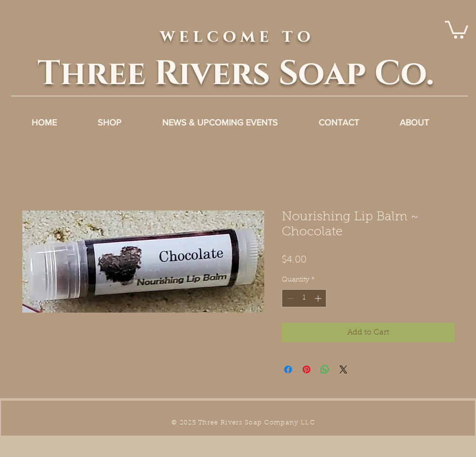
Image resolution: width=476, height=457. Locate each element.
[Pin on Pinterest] (306, 369)
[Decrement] (289, 298)
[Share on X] (343, 369)
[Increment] (319, 298)
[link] (457, 29)
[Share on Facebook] (288, 369)
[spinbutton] (304, 298)
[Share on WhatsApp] (325, 369)
